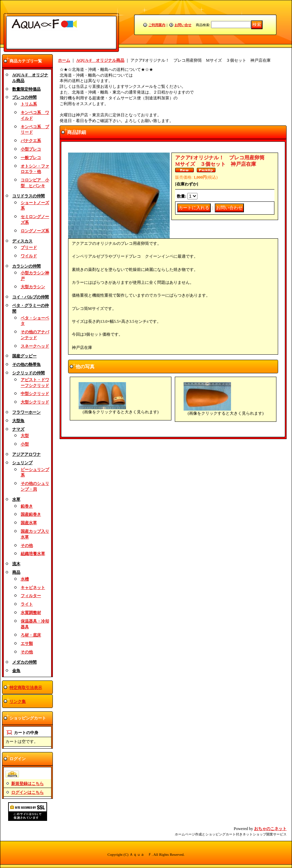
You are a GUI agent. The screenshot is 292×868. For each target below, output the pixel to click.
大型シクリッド (35, 402)
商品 (16, 572)
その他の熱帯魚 (26, 364)
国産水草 (29, 523)
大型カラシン (33, 287)
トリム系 (29, 104)
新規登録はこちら (27, 784)
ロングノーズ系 (35, 231)
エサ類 (27, 644)
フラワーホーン (26, 412)
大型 (25, 436)
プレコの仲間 (24, 97)
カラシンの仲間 (26, 266)
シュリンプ (22, 463)
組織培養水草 (33, 554)
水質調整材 (31, 613)
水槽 (25, 579)
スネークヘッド (35, 346)
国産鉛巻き (31, 514)
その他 (27, 546)
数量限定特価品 (26, 89)
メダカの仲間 (24, 662)
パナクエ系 (31, 141)
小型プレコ (31, 149)
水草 (16, 499)
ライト (27, 604)
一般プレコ (31, 158)
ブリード (29, 248)
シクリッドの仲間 (28, 373)
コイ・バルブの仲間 (30, 297)
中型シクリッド (35, 394)
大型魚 (18, 421)
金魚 (16, 671)
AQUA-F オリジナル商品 (100, 60)
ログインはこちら (27, 792)
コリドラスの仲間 (28, 196)
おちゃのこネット (270, 829)
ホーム (64, 60)
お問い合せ (183, 25)
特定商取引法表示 (26, 688)
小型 (25, 444)
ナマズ (18, 429)
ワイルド (29, 256)
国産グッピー (24, 356)
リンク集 (18, 702)
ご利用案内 (157, 25)
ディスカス (22, 241)
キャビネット (33, 588)
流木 (16, 564)
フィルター (31, 596)
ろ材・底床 (31, 635)
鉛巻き (27, 506)
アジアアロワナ (26, 454)
